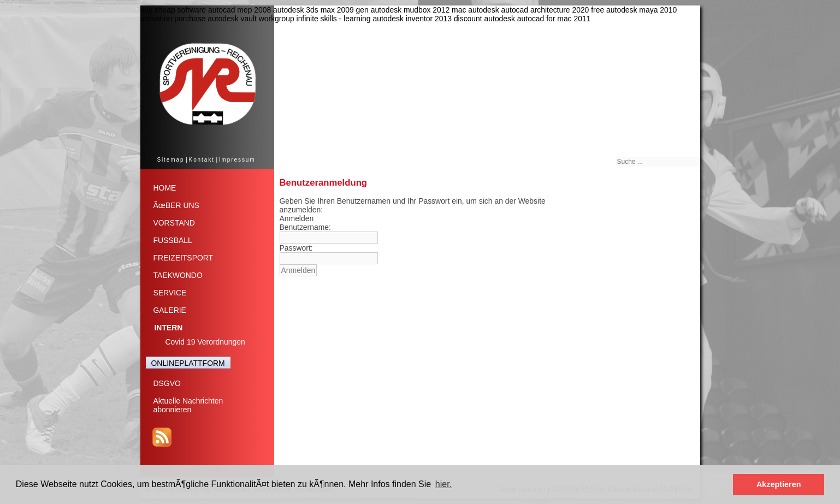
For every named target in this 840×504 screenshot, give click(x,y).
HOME (165, 188)
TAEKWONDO (178, 275)
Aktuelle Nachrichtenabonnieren (188, 405)
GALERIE (170, 310)
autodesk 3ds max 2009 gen (321, 10)
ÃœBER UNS (176, 205)
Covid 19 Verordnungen (205, 342)
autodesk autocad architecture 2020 (528, 10)
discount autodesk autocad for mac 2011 (522, 19)
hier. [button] (443, 484)
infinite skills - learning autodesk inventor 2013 (374, 19)
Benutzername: (305, 227)
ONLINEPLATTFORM (188, 363)
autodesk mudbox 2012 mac (419, 10)
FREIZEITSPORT (184, 258)
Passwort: (296, 248)
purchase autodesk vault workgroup (234, 19)
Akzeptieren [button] (779, 484)
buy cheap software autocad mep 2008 (206, 10)
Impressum (237, 160)
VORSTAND (174, 223)
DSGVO (167, 383)
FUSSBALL (173, 240)
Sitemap (170, 160)
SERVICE (170, 293)
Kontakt (202, 160)
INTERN (169, 328)
